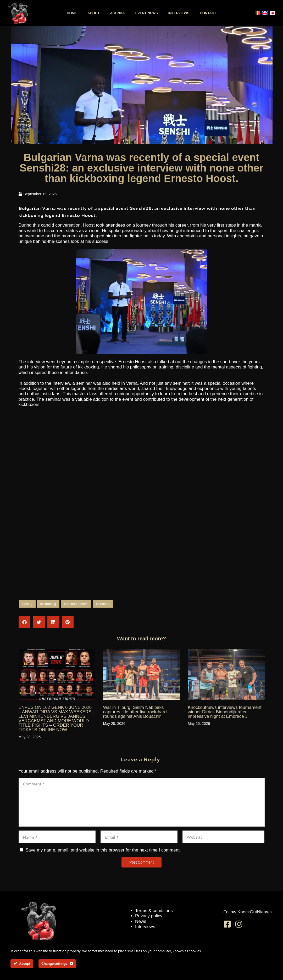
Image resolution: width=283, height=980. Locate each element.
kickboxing (48, 604)
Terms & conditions (154, 911)
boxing (27, 604)
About (93, 13)
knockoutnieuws (76, 604)
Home (72, 13)
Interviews (179, 13)
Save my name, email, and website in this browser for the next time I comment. (103, 850)
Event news (147, 13)
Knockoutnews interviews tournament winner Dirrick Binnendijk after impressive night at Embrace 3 (225, 712)
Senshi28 (103, 604)
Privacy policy (149, 916)
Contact (208, 13)
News (141, 921)
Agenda (117, 13)
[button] (24, 622)
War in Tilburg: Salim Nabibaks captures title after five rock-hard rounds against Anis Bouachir (135, 712)
